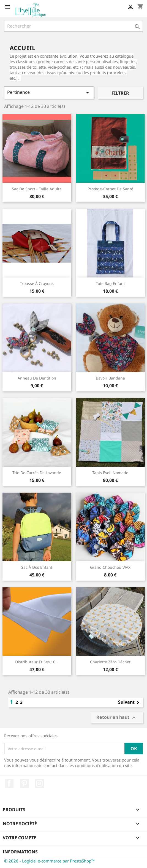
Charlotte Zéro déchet (110, 662)
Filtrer (120, 93)
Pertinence (49, 93)
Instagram (39, 783)
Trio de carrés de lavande (37, 473)
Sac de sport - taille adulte (37, 189)
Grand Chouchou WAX (110, 567)
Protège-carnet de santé (110, 189)
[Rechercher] (73, 26)
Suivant (130, 703)
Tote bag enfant (110, 283)
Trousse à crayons (37, 283)
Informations (20, 852)
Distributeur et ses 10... (37, 662)
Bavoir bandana (110, 378)
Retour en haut (117, 718)
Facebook (9, 783)
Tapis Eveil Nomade (110, 473)
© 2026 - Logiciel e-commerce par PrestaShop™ (49, 861)
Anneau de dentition (37, 378)
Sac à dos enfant (37, 567)
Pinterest (24, 783)
